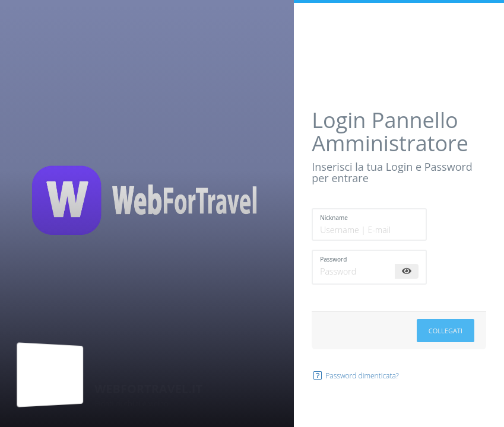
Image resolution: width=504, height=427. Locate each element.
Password (333, 259)
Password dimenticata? (355, 376)
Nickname (334, 218)
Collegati (446, 331)
